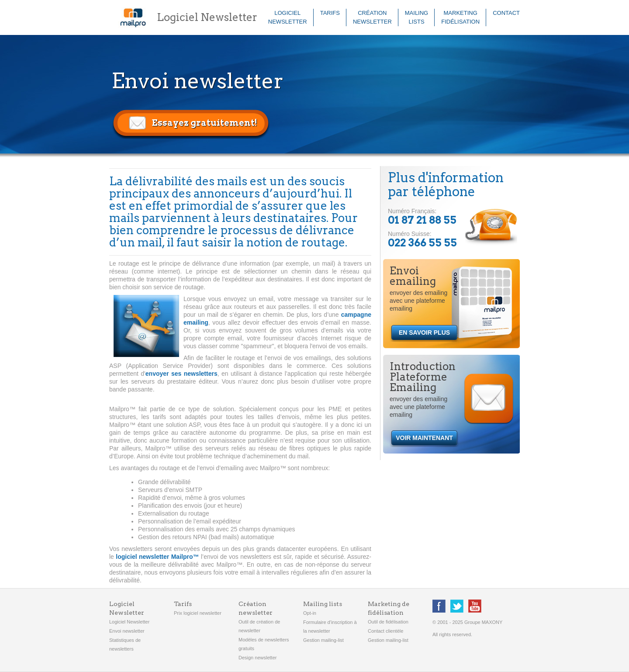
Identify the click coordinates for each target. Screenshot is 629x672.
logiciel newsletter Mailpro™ (157, 557)
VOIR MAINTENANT (424, 438)
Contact (506, 13)
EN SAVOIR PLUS (424, 333)
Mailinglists (416, 17)
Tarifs (330, 13)
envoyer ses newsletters (181, 374)
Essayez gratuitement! (204, 123)
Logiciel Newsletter (129, 622)
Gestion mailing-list (323, 640)
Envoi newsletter (127, 631)
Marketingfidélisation (460, 17)
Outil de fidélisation (388, 622)
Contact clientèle (385, 631)
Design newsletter (257, 658)
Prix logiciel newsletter (198, 613)
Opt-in (310, 613)
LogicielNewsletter (288, 17)
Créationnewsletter (372, 17)
